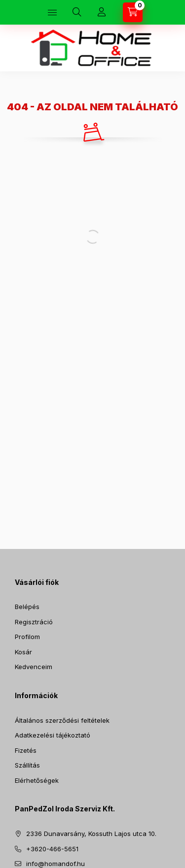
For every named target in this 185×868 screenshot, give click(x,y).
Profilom (27, 637)
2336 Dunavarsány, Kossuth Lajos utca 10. (91, 834)
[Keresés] (77, 12)
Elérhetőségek (37, 780)
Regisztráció (34, 622)
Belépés (27, 607)
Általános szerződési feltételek (62, 720)
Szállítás (27, 765)
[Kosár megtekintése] (133, 12)
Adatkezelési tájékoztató (53, 735)
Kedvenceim (34, 667)
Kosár (23, 652)
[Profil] (102, 12)
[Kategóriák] (52, 12)
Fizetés (26, 750)
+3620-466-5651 (52, 849)
